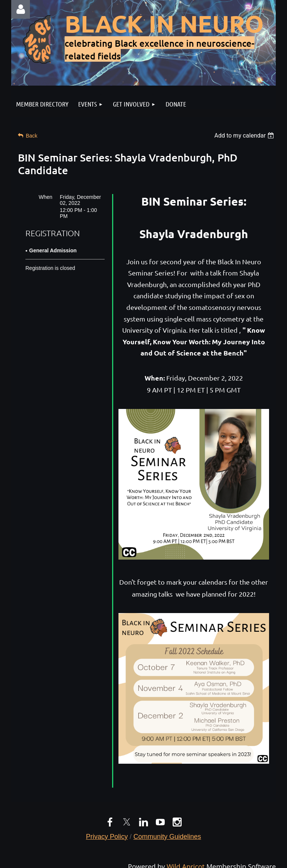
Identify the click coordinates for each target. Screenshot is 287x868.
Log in (21, 9)
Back (32, 136)
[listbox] (245, 136)
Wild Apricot (186, 861)
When (45, 197)
